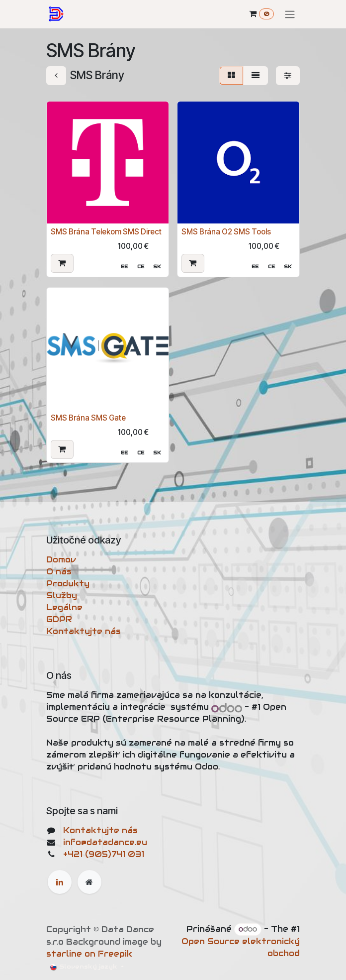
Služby (62, 596)
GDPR (59, 619)
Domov (61, 560)
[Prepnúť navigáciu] (290, 14)
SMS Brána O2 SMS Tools (226, 232)
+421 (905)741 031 (104, 854)
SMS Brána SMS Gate (88, 417)
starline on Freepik (89, 954)
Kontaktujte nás (84, 631)
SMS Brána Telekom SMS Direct (106, 232)
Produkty (68, 584)
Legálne (64, 607)
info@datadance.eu (105, 842)
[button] (62, 263)
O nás (59, 572)
